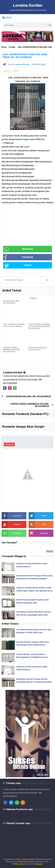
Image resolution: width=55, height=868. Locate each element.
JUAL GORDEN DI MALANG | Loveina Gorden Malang (14, 325)
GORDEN (33, 298)
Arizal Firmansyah (26, 862)
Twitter (18, 266)
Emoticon (9, 444)
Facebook (18, 258)
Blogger (39, 864)
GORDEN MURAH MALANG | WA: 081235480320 (28, 396)
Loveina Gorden (13, 372)
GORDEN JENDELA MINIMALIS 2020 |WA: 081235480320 (12, 350)
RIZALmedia (18, 864)
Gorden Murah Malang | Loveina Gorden (38, 349)
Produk (12, 47)
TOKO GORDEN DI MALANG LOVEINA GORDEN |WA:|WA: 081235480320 (39, 326)
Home (4, 47)
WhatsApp (18, 249)
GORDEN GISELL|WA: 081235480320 (11, 302)
